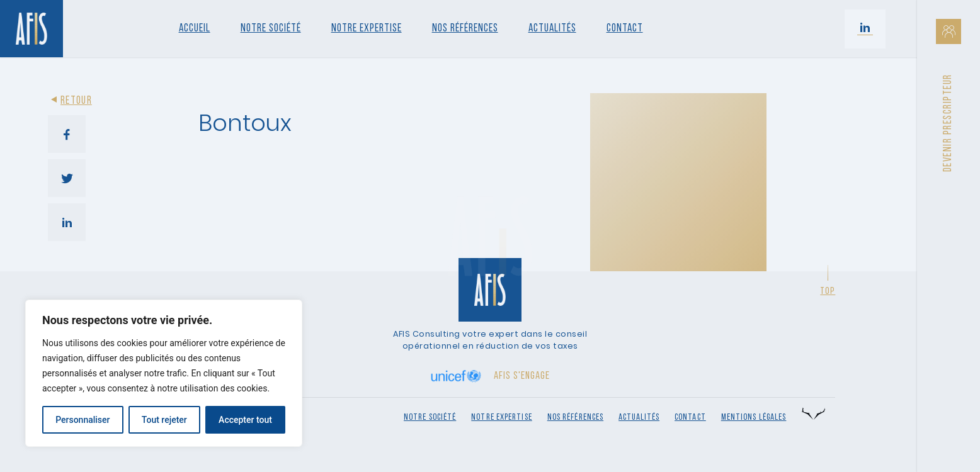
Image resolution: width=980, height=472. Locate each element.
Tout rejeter (164, 420)
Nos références (465, 29)
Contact (625, 29)
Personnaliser (83, 420)
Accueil (195, 29)
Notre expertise (502, 418)
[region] (164, 373)
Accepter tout (245, 420)
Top (828, 291)
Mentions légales (754, 418)
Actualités (552, 29)
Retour (70, 101)
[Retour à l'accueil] (31, 29)
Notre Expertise (367, 29)
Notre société (271, 29)
